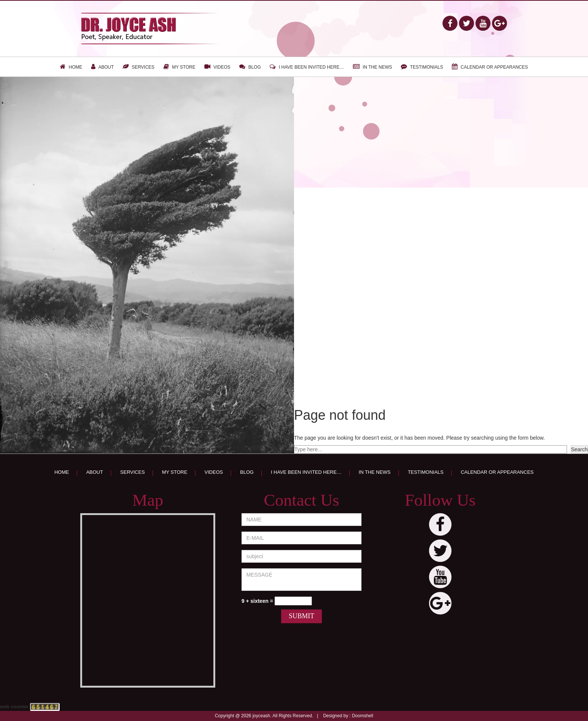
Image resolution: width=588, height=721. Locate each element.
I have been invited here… (311, 67)
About (106, 67)
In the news (377, 67)
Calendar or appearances (494, 67)
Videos (222, 67)
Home (75, 67)
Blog (254, 67)
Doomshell (362, 716)
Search (579, 449)
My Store (184, 67)
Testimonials (426, 67)
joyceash (261, 716)
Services (143, 67)
